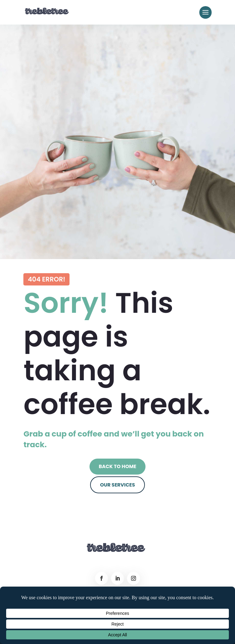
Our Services (117, 485)
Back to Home (117, 466)
